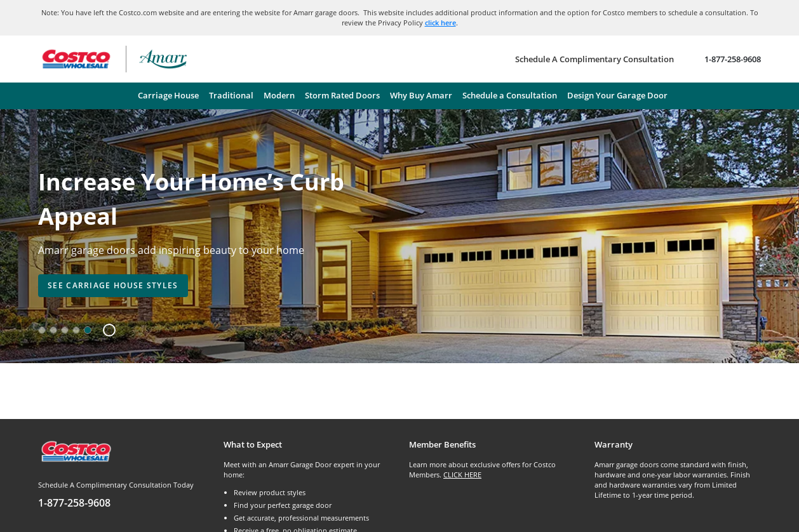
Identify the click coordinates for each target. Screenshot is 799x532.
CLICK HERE (462, 475)
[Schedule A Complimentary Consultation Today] (121, 495)
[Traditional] (231, 96)
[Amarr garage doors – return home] (163, 59)
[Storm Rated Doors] (342, 96)
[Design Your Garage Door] (617, 96)
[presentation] (113, 286)
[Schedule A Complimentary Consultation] (594, 59)
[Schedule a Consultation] (510, 96)
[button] (104, 330)
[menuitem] (168, 96)
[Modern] (279, 96)
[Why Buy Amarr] (421, 96)
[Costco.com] (76, 450)
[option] (42, 330)
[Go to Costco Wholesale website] (76, 59)
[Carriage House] (168, 96)
